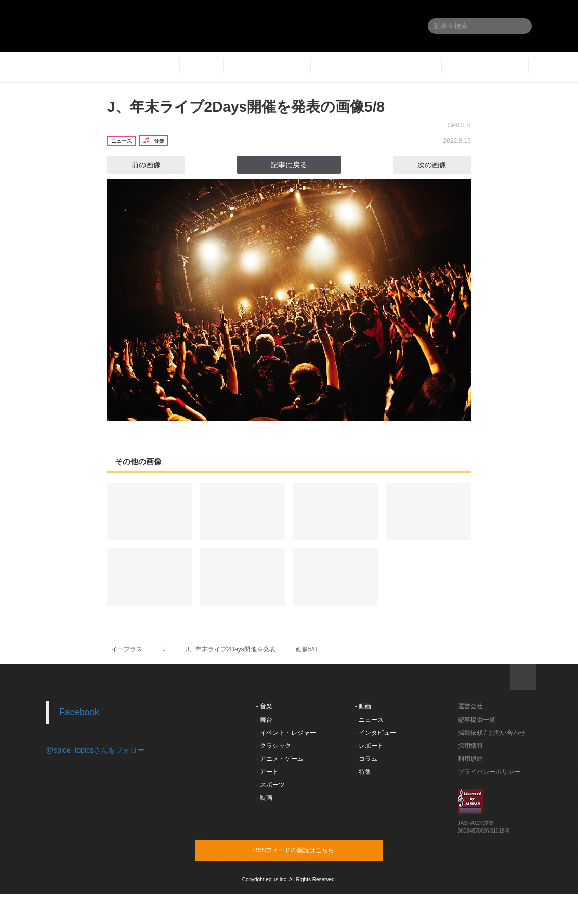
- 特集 (363, 772)
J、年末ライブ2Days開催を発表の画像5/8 (246, 107)
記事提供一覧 (477, 720)
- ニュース (369, 720)
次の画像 (441, 165)
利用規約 (470, 759)
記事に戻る (289, 165)
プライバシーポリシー (489, 772)
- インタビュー (376, 733)
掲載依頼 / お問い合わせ (492, 733)
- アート (267, 772)
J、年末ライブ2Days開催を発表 (231, 649)
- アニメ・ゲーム (280, 759)
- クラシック (274, 746)
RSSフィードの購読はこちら (309, 850)
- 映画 (264, 798)
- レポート (369, 746)
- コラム (366, 759)
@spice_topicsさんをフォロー (95, 750)
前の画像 (137, 165)
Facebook (79, 712)
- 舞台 (264, 720)
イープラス (127, 649)
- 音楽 (264, 706)
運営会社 (470, 706)
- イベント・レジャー (286, 733)
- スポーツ (271, 785)
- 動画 (363, 706)
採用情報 (470, 746)
